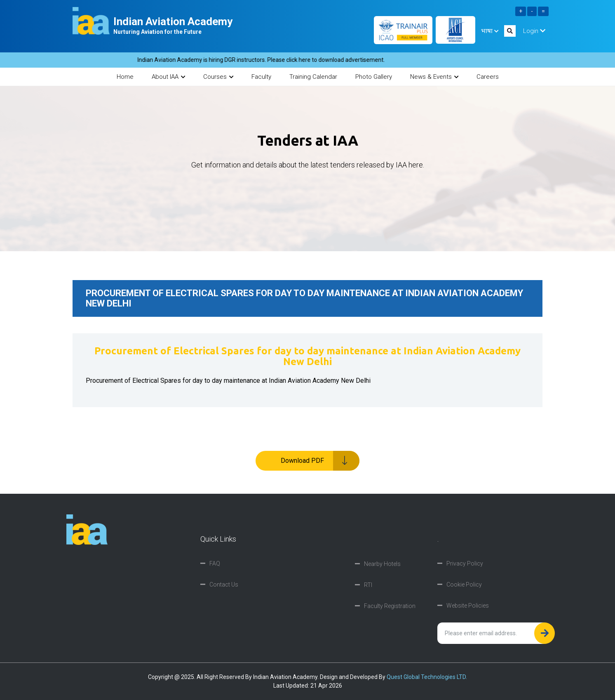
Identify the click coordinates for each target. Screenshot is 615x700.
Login (534, 31)
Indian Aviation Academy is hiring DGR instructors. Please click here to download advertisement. (265, 60)
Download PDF (320, 461)
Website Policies (468, 606)
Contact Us (224, 585)
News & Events (434, 77)
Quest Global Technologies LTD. (427, 677)
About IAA (168, 77)
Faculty (261, 77)
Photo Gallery (374, 77)
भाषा (490, 31)
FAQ (215, 563)
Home (125, 77)
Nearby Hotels (382, 564)
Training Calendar (313, 77)
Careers (488, 77)
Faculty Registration (390, 606)
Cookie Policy (464, 585)
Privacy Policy (465, 563)
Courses (218, 77)
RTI (368, 585)
